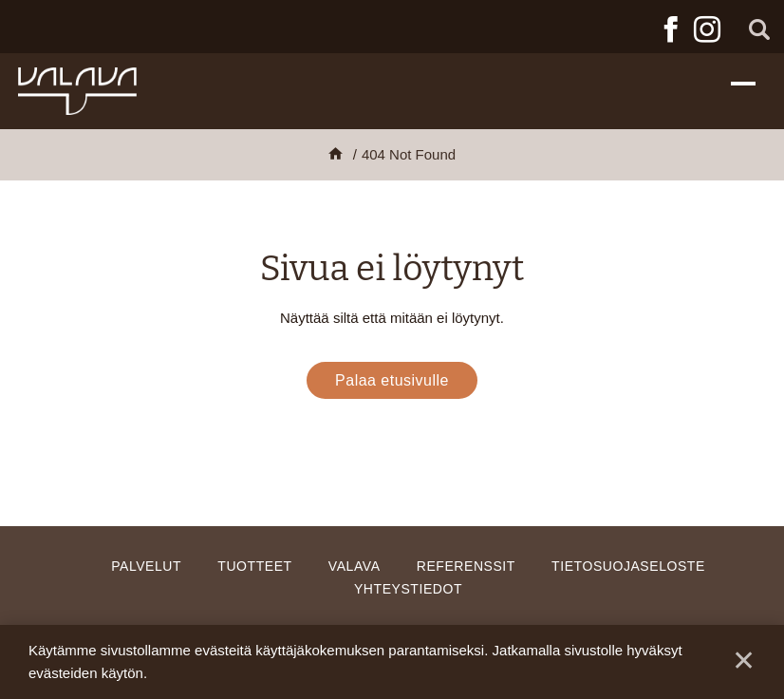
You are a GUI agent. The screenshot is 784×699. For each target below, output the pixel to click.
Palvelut (146, 566)
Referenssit (466, 566)
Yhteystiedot (408, 589)
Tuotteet (254, 566)
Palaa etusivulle (392, 380)
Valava (355, 566)
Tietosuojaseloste (628, 566)
